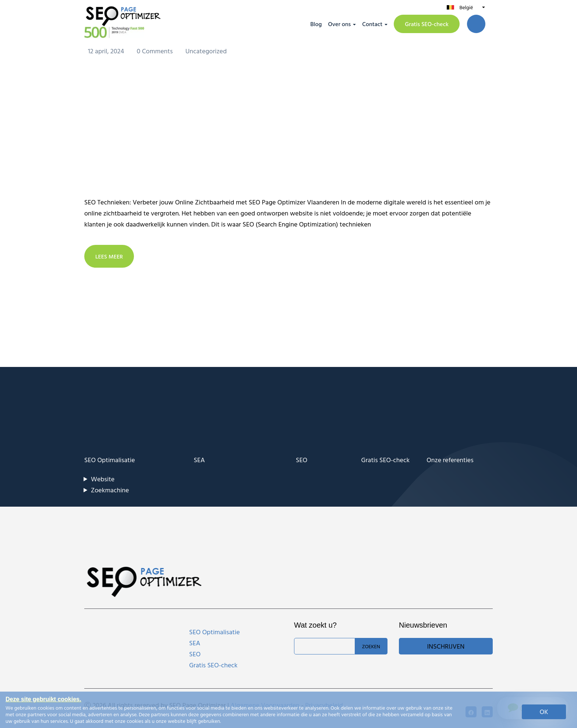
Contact (372, 24)
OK (544, 712)
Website (103, 479)
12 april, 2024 (107, 51)
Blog (316, 24)
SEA (199, 459)
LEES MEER (109, 256)
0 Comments (156, 51)
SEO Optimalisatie (110, 459)
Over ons (339, 24)
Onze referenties (450, 459)
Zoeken (371, 646)
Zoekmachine (110, 490)
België (466, 7)
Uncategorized (206, 51)
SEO (302, 459)
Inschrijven (446, 646)
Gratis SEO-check (427, 24)
